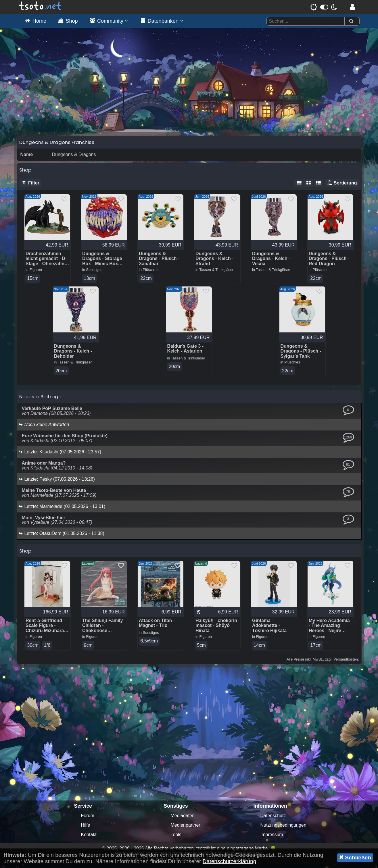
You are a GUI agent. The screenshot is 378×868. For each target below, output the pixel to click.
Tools (176, 839)
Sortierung (342, 187)
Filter (30, 187)
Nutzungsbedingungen (283, 829)
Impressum (272, 839)
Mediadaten (183, 820)
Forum (88, 820)
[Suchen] (351, 21)
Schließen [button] (355, 857)
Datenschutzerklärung (230, 861)
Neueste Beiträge (40, 401)
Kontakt (89, 839)
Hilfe (86, 829)
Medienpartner (186, 829)
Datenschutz (273, 820)
